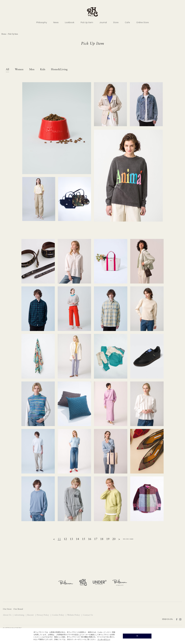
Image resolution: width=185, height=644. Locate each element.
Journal (103, 22)
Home (4, 34)
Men (32, 70)
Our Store (7, 609)
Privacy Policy (43, 615)
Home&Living (59, 70)
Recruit (31, 615)
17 (96, 539)
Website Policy (74, 615)
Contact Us (88, 615)
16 (90, 539)
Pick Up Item (87, 22)
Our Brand (18, 609)
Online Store (143, 22)
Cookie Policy (58, 615)
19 (108, 539)
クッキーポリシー (104, 640)
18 (102, 539)
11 (59, 539)
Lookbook (70, 22)
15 (84, 539)
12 (65, 539)
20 (114, 539)
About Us (7, 615)
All (7, 70)
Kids (43, 70)
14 (77, 539)
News (56, 22)
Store (116, 22)
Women (19, 70)
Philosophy (42, 22)
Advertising (20, 615)
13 (71, 539)
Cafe (127, 22)
